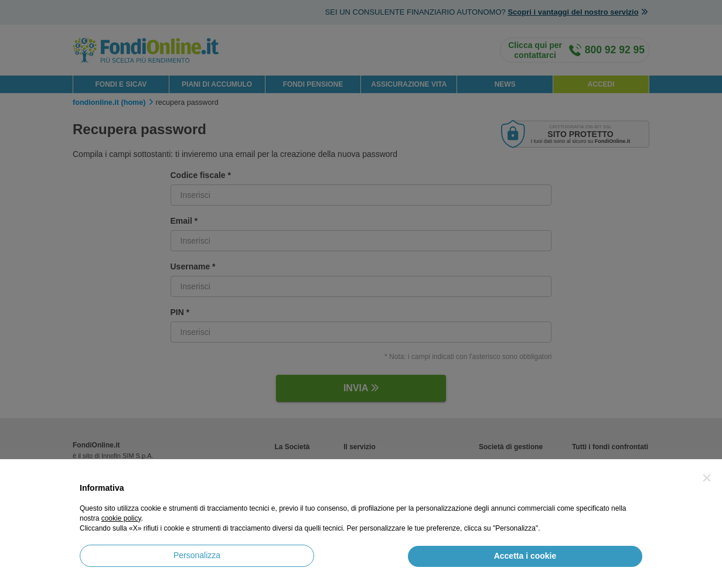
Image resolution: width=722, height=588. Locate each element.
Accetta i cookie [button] (525, 556)
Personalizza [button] (197, 555)
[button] (707, 478)
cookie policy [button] (121, 518)
